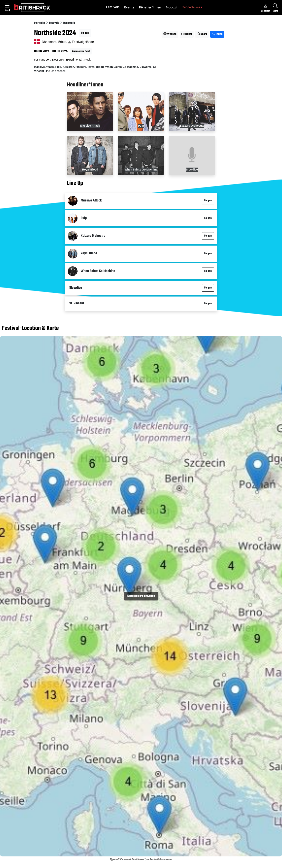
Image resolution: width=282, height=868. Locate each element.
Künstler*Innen (150, 7)
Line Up (75, 183)
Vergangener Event (81, 51)
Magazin (172, 7)
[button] (113, 7)
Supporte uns (192, 7)
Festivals (113, 7)
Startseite (40, 23)
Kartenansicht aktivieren (141, 596)
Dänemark (69, 23)
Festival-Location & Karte (30, 329)
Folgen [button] (85, 33)
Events (129, 7)
